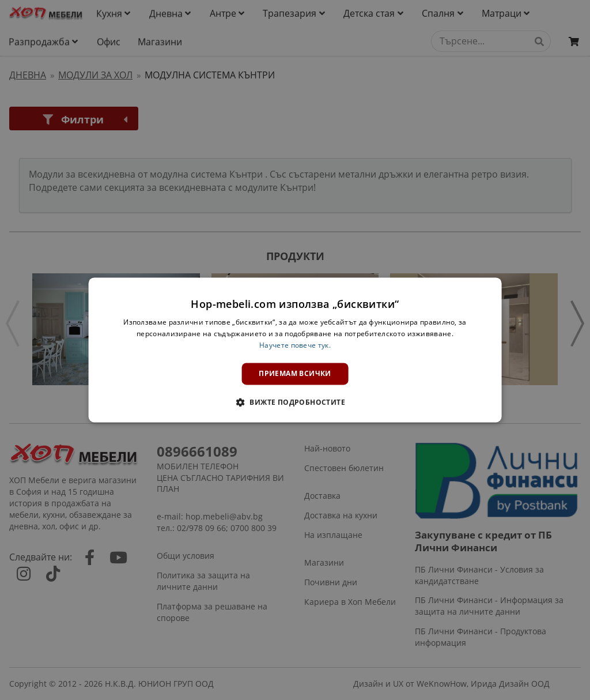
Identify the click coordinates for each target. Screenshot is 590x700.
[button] (295, 402)
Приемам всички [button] (295, 373)
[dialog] (295, 350)
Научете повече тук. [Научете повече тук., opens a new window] (295, 345)
